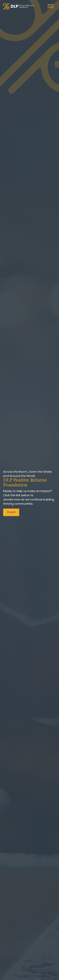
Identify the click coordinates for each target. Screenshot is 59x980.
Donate (11, 512)
